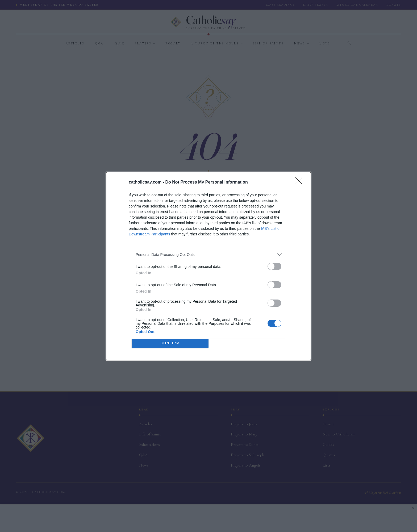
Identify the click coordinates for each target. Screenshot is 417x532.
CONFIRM (170, 343)
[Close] (301, 182)
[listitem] (208, 255)
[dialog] (208, 266)
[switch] (274, 266)
